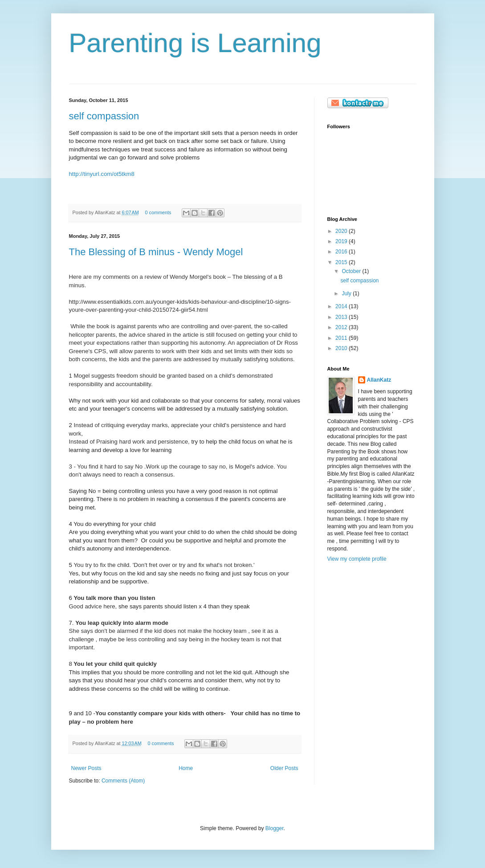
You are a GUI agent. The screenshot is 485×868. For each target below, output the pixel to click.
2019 (342, 241)
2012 (342, 327)
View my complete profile (357, 559)
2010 (342, 348)
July (347, 293)
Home (186, 768)
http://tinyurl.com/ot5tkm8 (102, 174)
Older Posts (284, 768)
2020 (342, 231)
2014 (342, 306)
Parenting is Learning (195, 43)
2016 (342, 252)
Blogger (275, 828)
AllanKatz (379, 380)
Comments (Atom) (123, 781)
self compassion (104, 116)
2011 (342, 338)
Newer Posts (86, 768)
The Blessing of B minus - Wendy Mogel (156, 252)
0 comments (158, 212)
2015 (342, 262)
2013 (342, 317)
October (352, 271)
